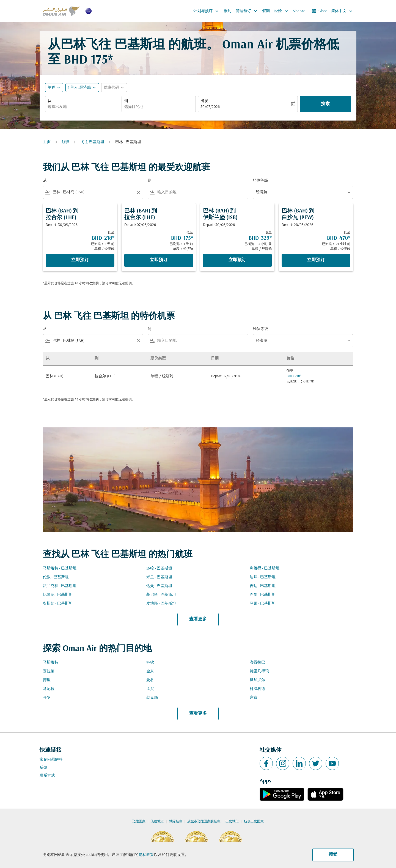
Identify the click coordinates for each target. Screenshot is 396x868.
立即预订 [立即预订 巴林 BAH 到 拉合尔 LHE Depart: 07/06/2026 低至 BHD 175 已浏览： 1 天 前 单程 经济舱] (159, 260)
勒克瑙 (152, 698)
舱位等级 (260, 181)
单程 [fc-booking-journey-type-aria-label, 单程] (51, 88)
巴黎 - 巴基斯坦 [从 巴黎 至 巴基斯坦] (263, 595)
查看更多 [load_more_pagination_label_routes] (198, 619)
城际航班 (176, 821)
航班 (65, 142)
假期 (266, 11)
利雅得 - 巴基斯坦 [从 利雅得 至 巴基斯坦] (265, 568)
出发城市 (232, 821)
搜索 (325, 104)
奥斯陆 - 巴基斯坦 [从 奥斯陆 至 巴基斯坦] (58, 604)
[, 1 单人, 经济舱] (79, 88)
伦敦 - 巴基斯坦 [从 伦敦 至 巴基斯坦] (56, 577)
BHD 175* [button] (88, 60)
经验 (282, 11)
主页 (47, 142)
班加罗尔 (257, 680)
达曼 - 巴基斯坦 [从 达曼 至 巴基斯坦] (159, 586)
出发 (204, 101)
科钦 (150, 663)
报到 (227, 11)
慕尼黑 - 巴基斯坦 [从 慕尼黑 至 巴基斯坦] (161, 595)
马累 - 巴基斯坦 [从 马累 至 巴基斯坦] (263, 604)
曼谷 (150, 680)
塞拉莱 (49, 671)
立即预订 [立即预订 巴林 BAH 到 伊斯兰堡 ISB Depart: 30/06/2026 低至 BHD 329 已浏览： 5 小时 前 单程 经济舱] (237, 260)
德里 (47, 680)
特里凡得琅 (259, 671)
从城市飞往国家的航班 (204, 821)
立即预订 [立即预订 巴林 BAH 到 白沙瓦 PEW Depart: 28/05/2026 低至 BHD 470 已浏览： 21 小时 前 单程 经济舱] (316, 260)
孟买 (150, 689)
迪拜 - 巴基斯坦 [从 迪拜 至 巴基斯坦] (263, 577)
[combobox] (82, 107)
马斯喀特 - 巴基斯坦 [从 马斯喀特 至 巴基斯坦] (60, 568)
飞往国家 (139, 821)
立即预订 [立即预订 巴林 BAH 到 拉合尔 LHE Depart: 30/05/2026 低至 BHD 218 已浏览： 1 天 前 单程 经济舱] (80, 260)
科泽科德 (257, 689)
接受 (333, 855)
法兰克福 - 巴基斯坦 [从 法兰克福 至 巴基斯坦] (60, 586)
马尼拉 (49, 689)
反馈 (43, 768)
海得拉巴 (257, 663)
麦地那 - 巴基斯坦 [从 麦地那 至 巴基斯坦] (161, 604)
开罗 (47, 698)
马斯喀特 (51, 663)
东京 (254, 698)
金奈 (150, 671)
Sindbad (299, 11)
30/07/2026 (210, 107)
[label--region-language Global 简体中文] (332, 11)
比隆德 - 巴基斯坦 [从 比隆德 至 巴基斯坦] (58, 595)
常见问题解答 (51, 760)
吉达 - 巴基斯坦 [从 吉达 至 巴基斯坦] (263, 586)
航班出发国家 (254, 821)
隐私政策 (146, 855)
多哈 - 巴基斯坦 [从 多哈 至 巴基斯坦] (159, 568)
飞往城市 (157, 821)
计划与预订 (207, 11)
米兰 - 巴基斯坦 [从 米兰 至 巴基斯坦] (159, 577)
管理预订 (248, 11)
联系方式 (47, 776)
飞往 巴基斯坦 (92, 142)
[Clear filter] (138, 192)
